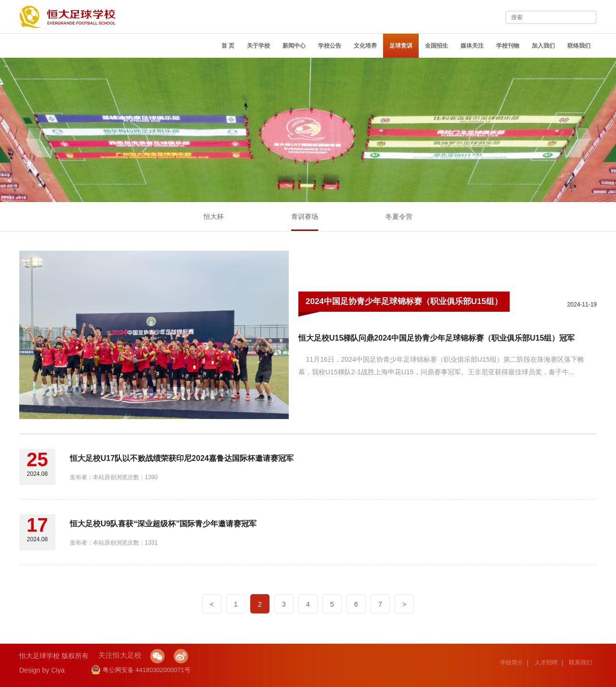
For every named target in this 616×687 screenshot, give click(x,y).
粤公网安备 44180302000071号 (141, 670)
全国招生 (436, 46)
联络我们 (579, 46)
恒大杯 (214, 216)
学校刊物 (508, 46)
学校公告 (330, 46)
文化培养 (365, 46)
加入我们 (543, 46)
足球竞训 (401, 46)
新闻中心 (294, 46)
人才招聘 (546, 662)
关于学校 (258, 46)
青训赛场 (305, 216)
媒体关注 (472, 46)
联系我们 (580, 662)
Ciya (58, 670)
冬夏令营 (399, 216)
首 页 (228, 46)
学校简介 (512, 662)
